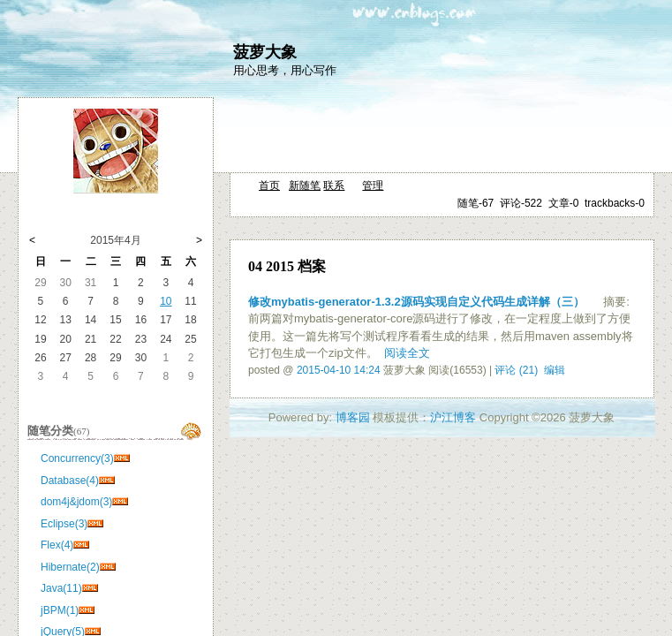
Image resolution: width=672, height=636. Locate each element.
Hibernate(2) (70, 567)
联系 (334, 185)
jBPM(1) (60, 610)
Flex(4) (57, 545)
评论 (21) (516, 370)
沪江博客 (453, 417)
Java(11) (61, 588)
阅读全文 (407, 353)
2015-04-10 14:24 (339, 370)
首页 (269, 185)
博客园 (353, 417)
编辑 (555, 370)
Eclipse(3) (64, 524)
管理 (373, 185)
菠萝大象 (265, 52)
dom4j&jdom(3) (76, 502)
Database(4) (70, 481)
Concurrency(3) (77, 458)
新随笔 (305, 185)
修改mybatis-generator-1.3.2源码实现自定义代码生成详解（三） (416, 302)
